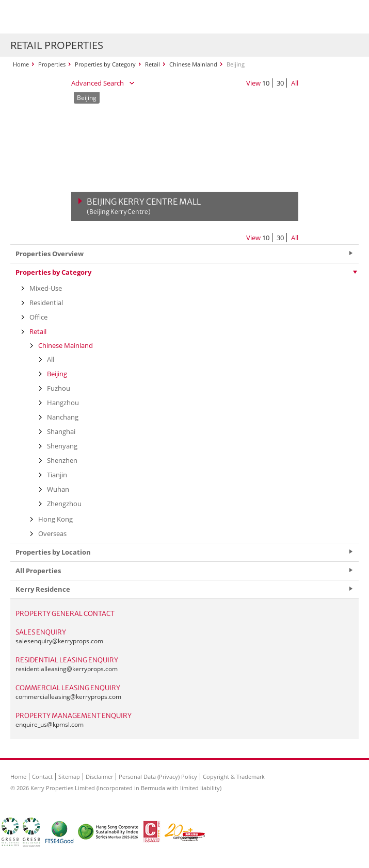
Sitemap (69, 777)
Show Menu (348, 17)
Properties (52, 64)
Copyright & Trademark (234, 777)
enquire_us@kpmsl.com (50, 724)
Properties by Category (105, 64)
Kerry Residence (43, 589)
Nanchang (63, 417)
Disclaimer (99, 777)
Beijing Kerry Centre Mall (144, 206)
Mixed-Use (46, 288)
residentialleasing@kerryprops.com (67, 669)
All (295, 83)
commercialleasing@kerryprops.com (68, 697)
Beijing (57, 374)
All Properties (38, 571)
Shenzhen (62, 460)
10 (266, 83)
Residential (46, 303)
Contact (42, 777)
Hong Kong (55, 519)
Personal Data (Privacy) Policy (158, 777)
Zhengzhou (64, 504)
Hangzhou (63, 403)
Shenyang (62, 446)
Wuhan (58, 489)
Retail (153, 64)
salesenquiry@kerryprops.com (59, 641)
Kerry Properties (73, 17)
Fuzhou (59, 388)
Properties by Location (53, 552)
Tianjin (57, 475)
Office (38, 317)
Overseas (52, 533)
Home (21, 64)
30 (280, 83)
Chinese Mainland (193, 64)
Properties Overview (50, 254)
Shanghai (61, 431)
